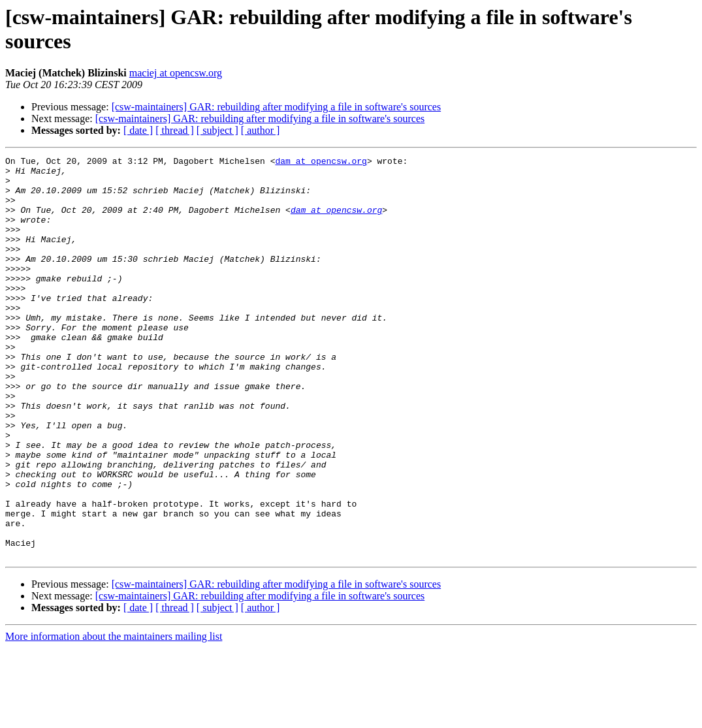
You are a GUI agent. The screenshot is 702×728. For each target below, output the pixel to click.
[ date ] (138, 130)
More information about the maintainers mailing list (114, 717)
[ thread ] (175, 130)
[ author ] (261, 130)
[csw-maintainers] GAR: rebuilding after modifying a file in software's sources (277, 107)
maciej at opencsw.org (176, 73)
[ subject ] (217, 130)
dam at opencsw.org (321, 163)
